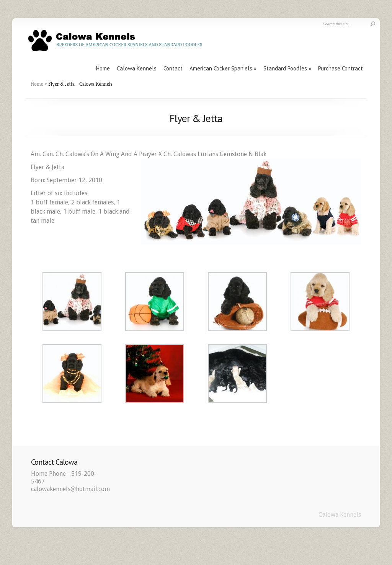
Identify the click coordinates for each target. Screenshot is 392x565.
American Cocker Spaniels (221, 68)
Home (103, 68)
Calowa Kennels (137, 68)
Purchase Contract (341, 68)
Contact (173, 68)
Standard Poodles (285, 68)
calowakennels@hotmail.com (70, 489)
